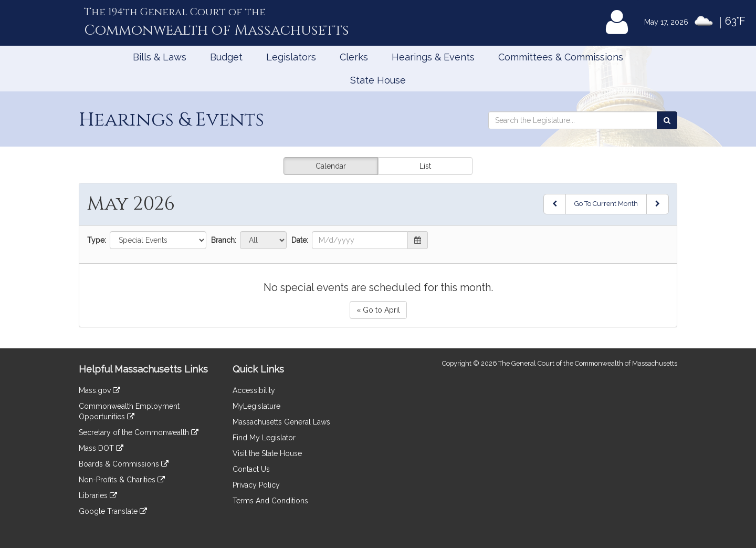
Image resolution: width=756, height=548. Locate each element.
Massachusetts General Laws (281, 422)
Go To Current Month (606, 204)
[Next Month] (658, 204)
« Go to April (378, 310)
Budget (226, 57)
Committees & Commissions (561, 57)
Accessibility (254, 390)
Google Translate (113, 511)
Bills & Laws (160, 57)
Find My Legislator (264, 438)
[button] (418, 240)
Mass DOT (101, 448)
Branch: (224, 240)
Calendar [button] (331, 166)
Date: (300, 240)
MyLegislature (256, 406)
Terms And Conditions (270, 501)
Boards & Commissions (124, 464)
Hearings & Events (433, 57)
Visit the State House (267, 453)
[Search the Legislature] (667, 120)
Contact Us (251, 469)
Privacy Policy (256, 485)
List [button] (425, 166)
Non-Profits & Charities (122, 480)
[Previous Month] (555, 204)
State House (378, 80)
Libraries (98, 495)
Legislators (291, 57)
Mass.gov (99, 390)
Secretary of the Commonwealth (139, 432)
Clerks (354, 57)
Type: (97, 240)
